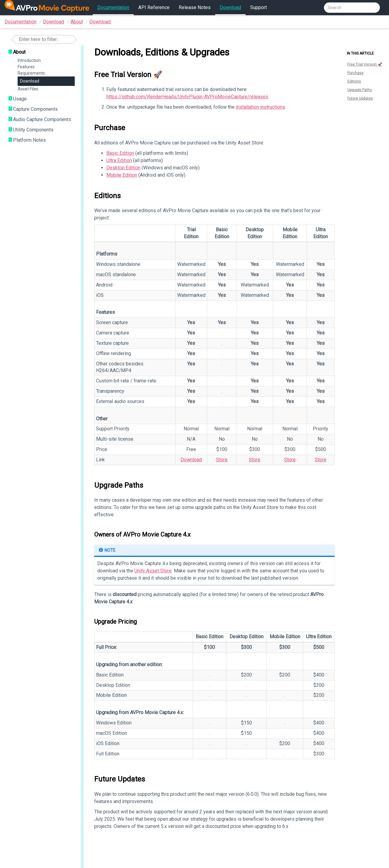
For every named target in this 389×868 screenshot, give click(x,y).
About (77, 22)
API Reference (154, 7)
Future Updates (360, 98)
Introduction (29, 60)
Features (26, 67)
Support (258, 7)
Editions (354, 81)
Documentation (113, 7)
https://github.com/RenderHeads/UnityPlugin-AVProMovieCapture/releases (187, 97)
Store (222, 460)
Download (230, 7)
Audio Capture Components (42, 119)
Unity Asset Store (153, 571)
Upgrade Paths (360, 90)
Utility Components (33, 130)
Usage (20, 99)
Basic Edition (120, 153)
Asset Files (28, 89)
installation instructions (260, 107)
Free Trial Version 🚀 (365, 64)
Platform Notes (29, 140)
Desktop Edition (123, 168)
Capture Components (35, 109)
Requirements (31, 73)
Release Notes (195, 7)
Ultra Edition (119, 160)
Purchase (355, 73)
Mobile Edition (122, 175)
